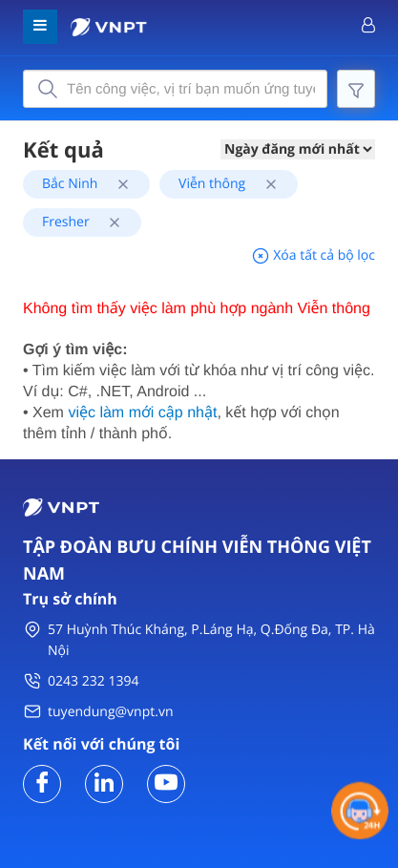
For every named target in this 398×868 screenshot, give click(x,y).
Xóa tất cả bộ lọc (313, 255)
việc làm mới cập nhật (142, 413)
